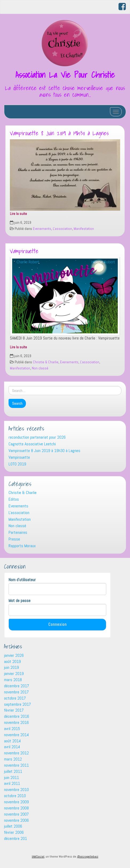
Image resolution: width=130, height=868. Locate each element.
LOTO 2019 (17, 464)
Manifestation (84, 229)
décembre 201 (15, 838)
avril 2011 (12, 783)
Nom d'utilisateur (22, 580)
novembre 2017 (16, 692)
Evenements (42, 229)
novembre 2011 (16, 765)
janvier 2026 (14, 655)
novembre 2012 (16, 753)
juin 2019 (11, 667)
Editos (14, 499)
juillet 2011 (13, 771)
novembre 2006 (16, 820)
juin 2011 (11, 778)
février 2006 (14, 832)
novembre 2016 (16, 722)
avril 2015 (12, 729)
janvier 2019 (14, 674)
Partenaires (18, 532)
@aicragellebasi (88, 857)
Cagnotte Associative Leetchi (32, 444)
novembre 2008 (16, 808)
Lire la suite (18, 214)
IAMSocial (38, 857)
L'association (62, 229)
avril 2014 (12, 747)
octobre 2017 (15, 698)
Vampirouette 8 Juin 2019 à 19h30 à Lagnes (59, 133)
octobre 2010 (15, 796)
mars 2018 (13, 680)
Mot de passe (19, 601)
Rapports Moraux (22, 546)
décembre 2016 (17, 716)
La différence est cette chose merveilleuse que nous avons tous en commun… (65, 91)
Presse (14, 539)
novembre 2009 (16, 802)
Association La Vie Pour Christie (65, 75)
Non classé (40, 368)
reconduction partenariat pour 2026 (37, 437)
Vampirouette (24, 251)
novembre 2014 (16, 735)
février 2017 (14, 710)
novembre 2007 (16, 814)
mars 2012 (13, 759)
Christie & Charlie (46, 362)
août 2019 (12, 661)
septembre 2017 (17, 704)
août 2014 (12, 741)
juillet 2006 (13, 826)
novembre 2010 (16, 790)
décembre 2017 (17, 686)
